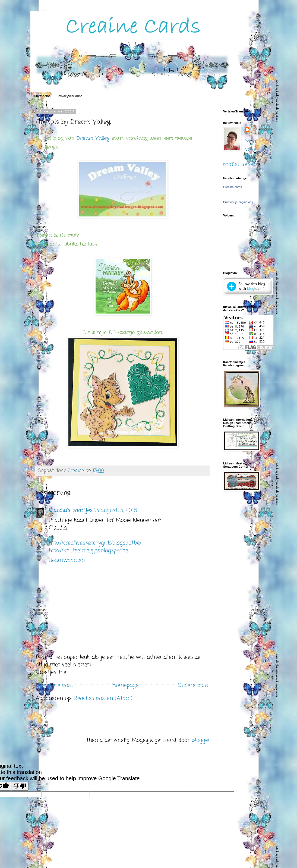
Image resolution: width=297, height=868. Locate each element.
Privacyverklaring (70, 96)
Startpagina (42, 96)
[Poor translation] (20, 786)
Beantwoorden (67, 560)
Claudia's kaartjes (71, 510)
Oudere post (193, 685)
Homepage (125, 685)
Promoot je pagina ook (238, 202)
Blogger (201, 740)
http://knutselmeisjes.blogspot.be (89, 551)
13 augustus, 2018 (116, 510)
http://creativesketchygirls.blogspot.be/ (95, 543)
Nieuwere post (55, 685)
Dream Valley (93, 138)
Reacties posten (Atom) (103, 698)
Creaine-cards (233, 187)
